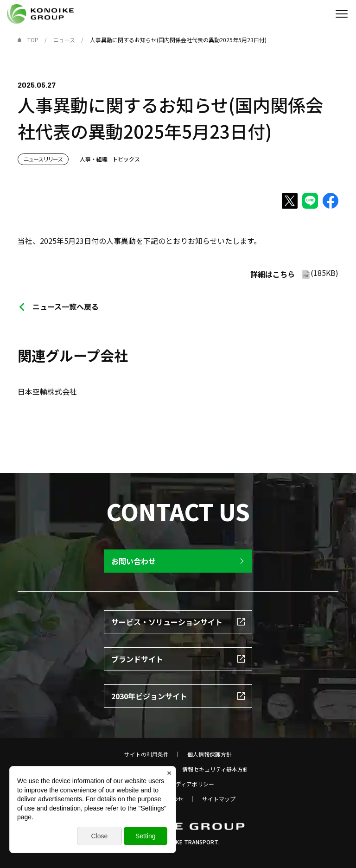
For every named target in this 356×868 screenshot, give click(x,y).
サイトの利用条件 (146, 754)
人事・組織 (94, 159)
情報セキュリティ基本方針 (215, 769)
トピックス (126, 159)
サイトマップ (219, 799)
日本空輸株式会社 (47, 391)
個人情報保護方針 (210, 754)
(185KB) (294, 273)
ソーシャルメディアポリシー (178, 784)
